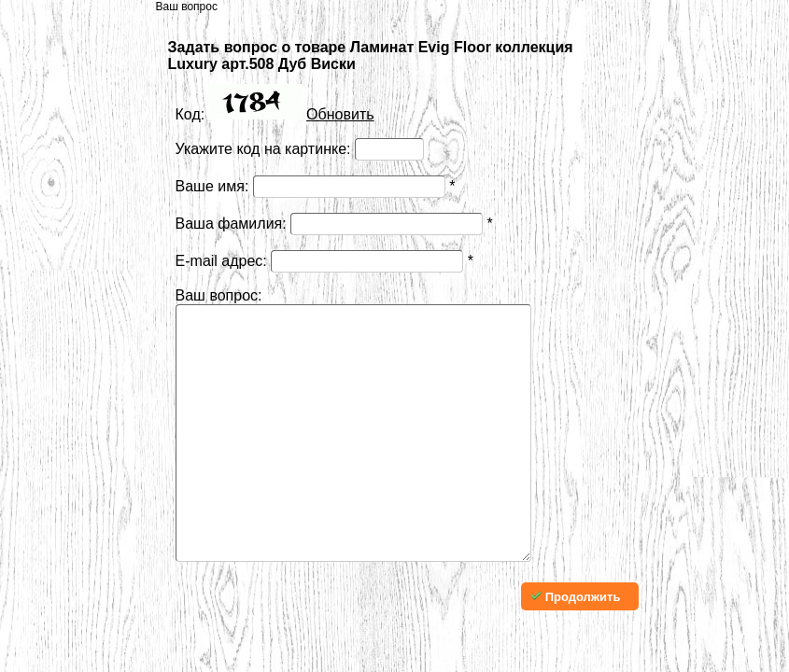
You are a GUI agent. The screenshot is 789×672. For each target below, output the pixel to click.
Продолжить (575, 653)
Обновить (340, 114)
